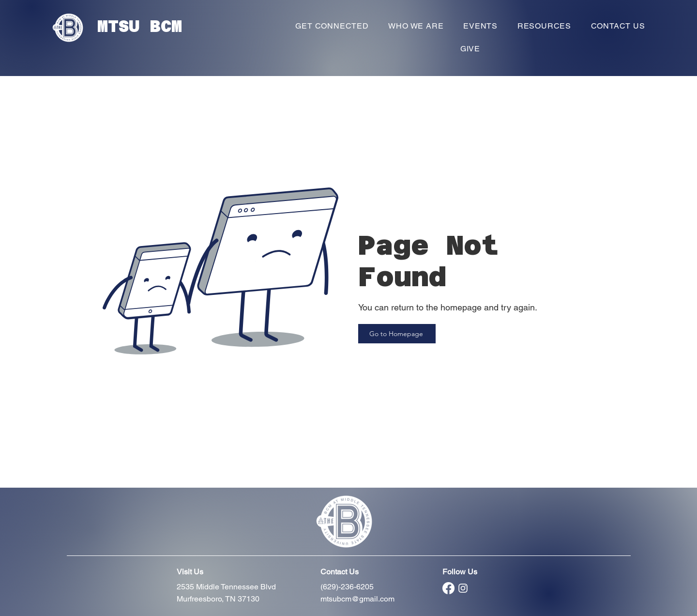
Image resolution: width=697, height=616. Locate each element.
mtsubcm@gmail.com (357, 599)
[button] (332, 26)
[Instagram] (463, 588)
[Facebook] (448, 588)
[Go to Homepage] (397, 334)
